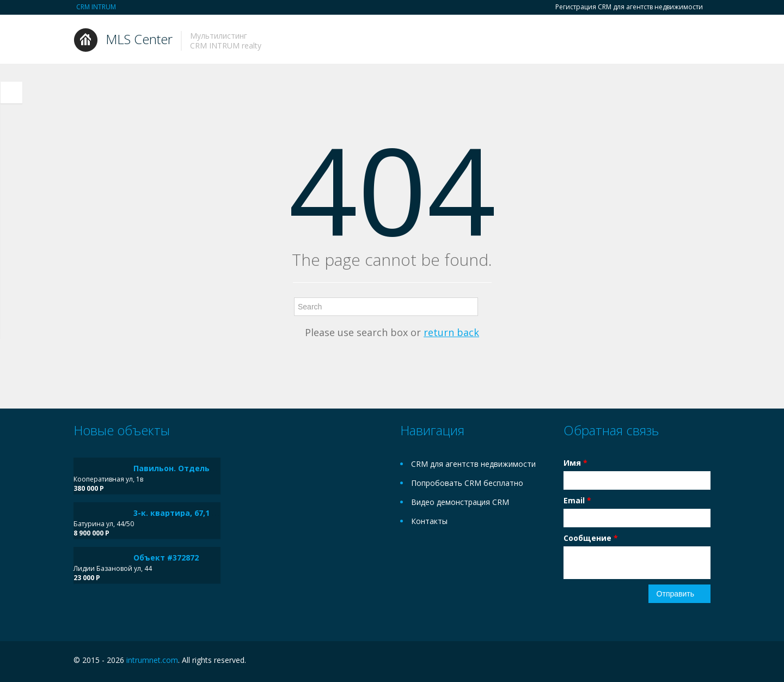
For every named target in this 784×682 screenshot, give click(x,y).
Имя (575, 463)
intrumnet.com (152, 660)
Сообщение (591, 538)
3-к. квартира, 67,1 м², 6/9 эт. (192, 513)
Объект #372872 (166, 558)
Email (577, 500)
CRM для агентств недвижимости (473, 464)
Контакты (429, 521)
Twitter (704, 662)
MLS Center (139, 39)
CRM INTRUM (96, 7)
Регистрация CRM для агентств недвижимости (629, 7)
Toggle (11, 93)
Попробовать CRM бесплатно (467, 483)
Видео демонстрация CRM (460, 502)
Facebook (681, 662)
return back (451, 332)
